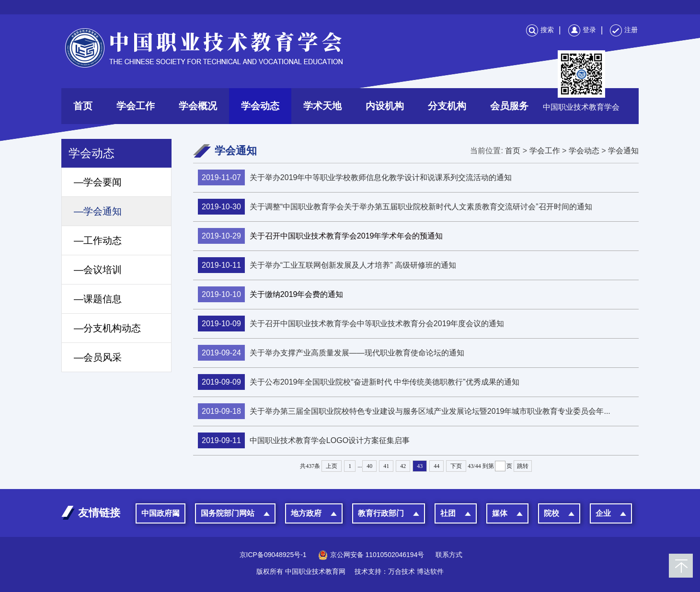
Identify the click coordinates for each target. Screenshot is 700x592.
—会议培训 (98, 270)
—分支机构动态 (107, 328)
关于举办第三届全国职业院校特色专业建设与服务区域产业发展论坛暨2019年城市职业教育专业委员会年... (404, 411)
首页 (83, 106)
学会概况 (198, 106)
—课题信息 (98, 299)
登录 (582, 30)
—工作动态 (98, 240)
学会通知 (623, 151)
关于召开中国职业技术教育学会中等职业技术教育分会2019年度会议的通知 (351, 324)
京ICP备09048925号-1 (273, 555)
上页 (332, 466)
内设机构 (385, 106)
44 (436, 466)
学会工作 (136, 106)
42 (403, 466)
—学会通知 (98, 211)
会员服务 (509, 106)
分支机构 (447, 106)
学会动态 (260, 106)
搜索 (540, 30)
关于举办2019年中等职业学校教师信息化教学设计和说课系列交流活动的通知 (355, 177)
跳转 (523, 466)
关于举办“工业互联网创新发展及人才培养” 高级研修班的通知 (327, 265)
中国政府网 (161, 513)
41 (386, 466)
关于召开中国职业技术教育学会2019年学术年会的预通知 (320, 236)
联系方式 (449, 555)
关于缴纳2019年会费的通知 (270, 294)
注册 (624, 30)
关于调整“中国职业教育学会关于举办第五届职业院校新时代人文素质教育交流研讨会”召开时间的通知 (395, 207)
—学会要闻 (98, 182)
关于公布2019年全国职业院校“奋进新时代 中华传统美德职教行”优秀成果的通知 (359, 382)
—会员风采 (98, 357)
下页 (456, 466)
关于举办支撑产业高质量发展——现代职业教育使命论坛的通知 (331, 353)
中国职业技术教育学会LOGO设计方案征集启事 (304, 440)
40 (369, 466)
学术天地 (322, 106)
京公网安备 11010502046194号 (371, 555)
